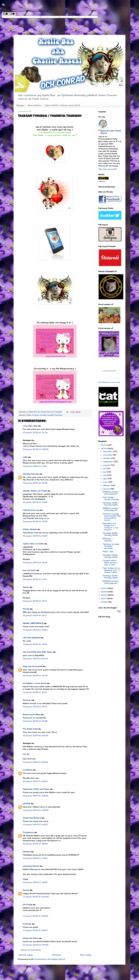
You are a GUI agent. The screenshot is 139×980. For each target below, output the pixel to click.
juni (105, 472)
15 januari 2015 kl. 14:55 (35, 502)
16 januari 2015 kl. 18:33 (35, 882)
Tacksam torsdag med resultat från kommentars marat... (112, 517)
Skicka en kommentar (31, 950)
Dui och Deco (29, 570)
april (105, 479)
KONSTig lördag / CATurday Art (111, 493)
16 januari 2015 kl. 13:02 (35, 844)
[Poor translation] (12, 14)
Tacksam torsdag (39, 415)
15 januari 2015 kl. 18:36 (35, 630)
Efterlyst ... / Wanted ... (108, 540)
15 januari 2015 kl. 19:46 (35, 644)
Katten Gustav (30, 529)
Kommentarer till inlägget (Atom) (50, 959)
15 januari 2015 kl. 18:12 (35, 601)
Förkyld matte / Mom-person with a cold (110, 563)
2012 (104, 595)
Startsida (56, 955)
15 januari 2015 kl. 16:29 (35, 536)
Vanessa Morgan (31, 474)
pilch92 (27, 803)
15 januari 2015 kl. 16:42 (35, 562)
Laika (25, 457)
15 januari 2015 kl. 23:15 (35, 781)
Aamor (26, 587)
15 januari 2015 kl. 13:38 (35, 483)
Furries (26, 609)
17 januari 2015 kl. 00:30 (36, 897)
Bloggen (20, 105)
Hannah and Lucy (31, 510)
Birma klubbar (34, 105)
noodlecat (28, 770)
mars (106, 482)
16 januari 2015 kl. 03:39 (36, 810)
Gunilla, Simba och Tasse (35, 491)
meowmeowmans (31, 866)
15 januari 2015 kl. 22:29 (35, 735)
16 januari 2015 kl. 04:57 (35, 824)
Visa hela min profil (107, 169)
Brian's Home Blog (32, 714)
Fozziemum (28, 832)
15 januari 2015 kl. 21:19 (35, 707)
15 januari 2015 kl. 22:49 (35, 762)
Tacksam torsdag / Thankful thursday (111, 546)
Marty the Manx (31, 938)
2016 (104, 445)
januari (107, 489)
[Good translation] (5, 14)
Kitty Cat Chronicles (33, 666)
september (108, 462)
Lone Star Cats (30, 426)
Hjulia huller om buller (33, 544)
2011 (104, 598)
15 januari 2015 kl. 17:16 (35, 579)
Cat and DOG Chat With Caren (38, 652)
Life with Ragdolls (31, 638)
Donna (26, 890)
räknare (102, 181)
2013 (104, 592)
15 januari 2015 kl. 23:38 (35, 796)
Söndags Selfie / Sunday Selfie (111, 504)
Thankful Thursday (55, 415)
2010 (104, 602)
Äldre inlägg (86, 955)
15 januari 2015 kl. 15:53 (35, 521)
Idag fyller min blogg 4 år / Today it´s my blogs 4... (110, 526)
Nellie (29, 415)
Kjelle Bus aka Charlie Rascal (111, 132)
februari (107, 485)
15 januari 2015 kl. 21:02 (35, 659)
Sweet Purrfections (32, 818)
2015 (104, 449)
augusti (107, 465)
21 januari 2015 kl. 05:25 (36, 945)
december (108, 451)
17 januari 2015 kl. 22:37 (35, 930)
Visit (109, 382)
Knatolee (27, 924)
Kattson (27, 852)
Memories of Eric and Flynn (36, 789)
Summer (27, 700)
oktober (107, 458)
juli (105, 468)
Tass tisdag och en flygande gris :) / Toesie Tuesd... (112, 570)
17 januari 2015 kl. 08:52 (36, 916)
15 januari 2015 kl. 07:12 (35, 432)
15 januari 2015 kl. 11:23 (35, 466)
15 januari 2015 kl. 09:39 (36, 449)
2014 (104, 588)
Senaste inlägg (26, 955)
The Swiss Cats (30, 729)
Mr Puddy (28, 905)
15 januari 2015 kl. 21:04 (35, 675)
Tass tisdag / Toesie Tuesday (111, 498)
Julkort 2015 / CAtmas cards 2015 (62, 105)
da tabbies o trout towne (35, 683)
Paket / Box (108, 552)
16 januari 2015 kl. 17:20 (35, 858)
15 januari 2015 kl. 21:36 (35, 721)
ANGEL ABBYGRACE (33, 623)
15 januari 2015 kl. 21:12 (35, 692)
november (108, 455)
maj (105, 475)
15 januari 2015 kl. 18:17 (35, 615)
